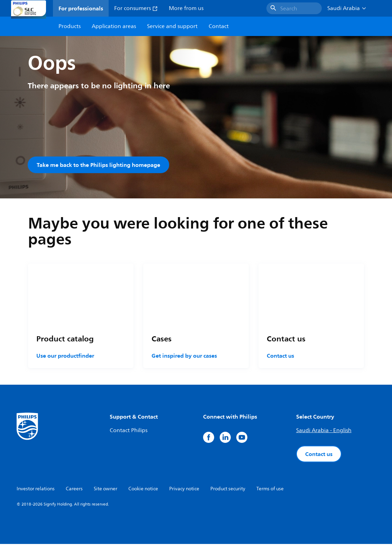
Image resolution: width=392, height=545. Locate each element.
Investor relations (36, 490)
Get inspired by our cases (184, 357)
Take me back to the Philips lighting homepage (98, 165)
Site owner (106, 490)
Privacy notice (184, 490)
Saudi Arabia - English (324, 431)
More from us (186, 8)
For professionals (81, 8)
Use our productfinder (65, 357)
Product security (228, 490)
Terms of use (270, 490)
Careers (74, 490)
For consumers (136, 8)
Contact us (280, 357)
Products (70, 26)
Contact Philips (129, 431)
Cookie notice (143, 490)
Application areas (114, 26)
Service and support (172, 26)
